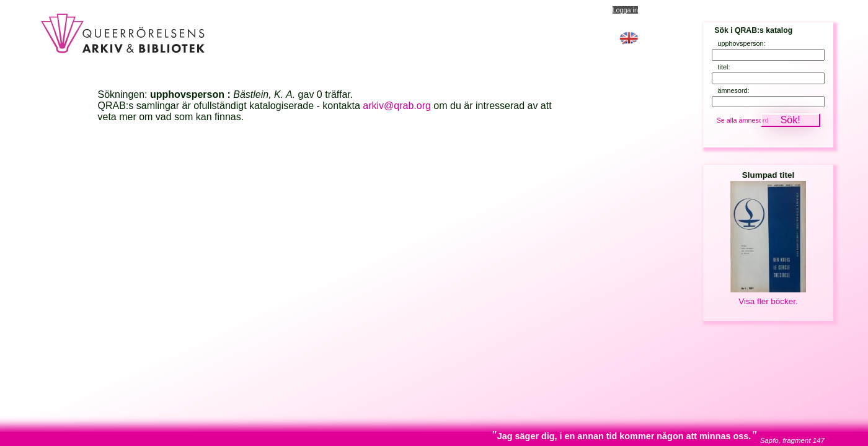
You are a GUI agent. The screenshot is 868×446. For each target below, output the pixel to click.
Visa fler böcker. (768, 301)
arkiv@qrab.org (397, 106)
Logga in (625, 10)
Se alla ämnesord (743, 120)
